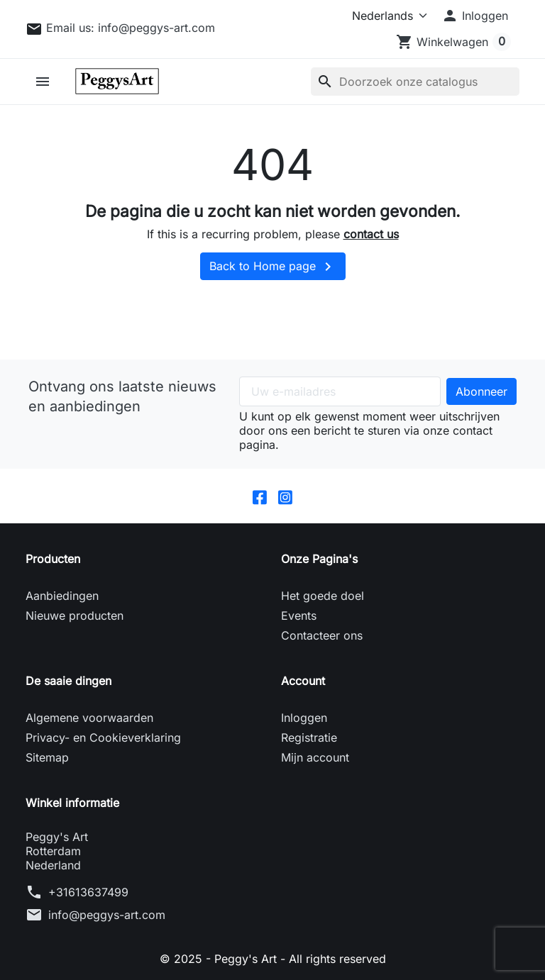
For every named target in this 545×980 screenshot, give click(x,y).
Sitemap (47, 757)
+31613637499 (88, 892)
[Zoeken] (415, 82)
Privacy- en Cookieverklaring (103, 737)
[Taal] (387, 16)
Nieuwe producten (75, 616)
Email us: (131, 28)
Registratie (309, 737)
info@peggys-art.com (107, 915)
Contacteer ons (322, 635)
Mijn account (315, 757)
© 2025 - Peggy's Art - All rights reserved (273, 959)
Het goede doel (323, 596)
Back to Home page (273, 267)
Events (299, 616)
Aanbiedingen (62, 596)
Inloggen (304, 718)
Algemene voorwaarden (89, 718)
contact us (371, 234)
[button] (475, 16)
